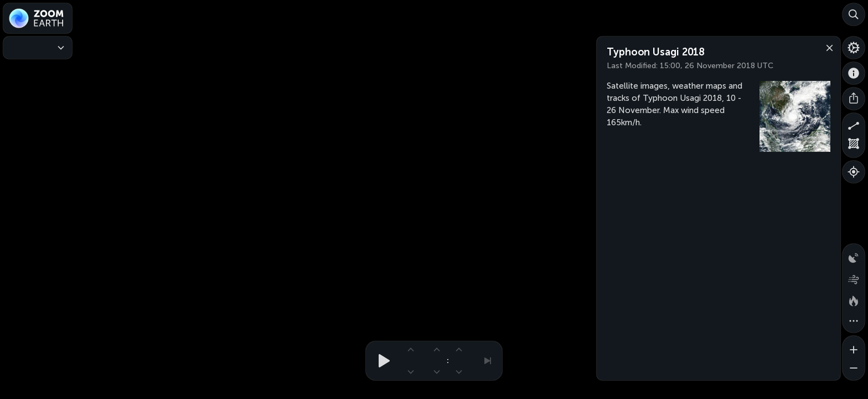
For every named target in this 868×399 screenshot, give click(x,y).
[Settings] (854, 48)
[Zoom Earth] (38, 18)
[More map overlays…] (854, 321)
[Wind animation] (854, 277)
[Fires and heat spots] (854, 299)
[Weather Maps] (38, 48)
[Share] (854, 99)
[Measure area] (854, 146)
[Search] (854, 14)
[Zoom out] (854, 369)
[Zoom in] (854, 347)
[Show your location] (854, 172)
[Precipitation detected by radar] (854, 255)
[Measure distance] (854, 124)
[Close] (827, 47)
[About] (854, 73)
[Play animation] (381, 361)
